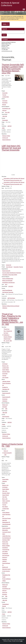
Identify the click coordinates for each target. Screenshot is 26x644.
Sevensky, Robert (6, 372)
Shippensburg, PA (6, 522)
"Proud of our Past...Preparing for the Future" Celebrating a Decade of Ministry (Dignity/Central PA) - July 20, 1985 (8, 335)
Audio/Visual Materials (7, 290)
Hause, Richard (6, 495)
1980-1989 (5, 413)
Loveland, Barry (6, 97)
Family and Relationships (8, 279)
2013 (6, 284)
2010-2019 (11, 286)
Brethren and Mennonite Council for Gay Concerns (6, 569)
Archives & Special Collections (10, 4)
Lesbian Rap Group (6, 536)
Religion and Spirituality (7, 281)
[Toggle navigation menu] (24, 9)
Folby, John (5, 491)
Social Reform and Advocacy (8, 283)
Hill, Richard (5, 364)
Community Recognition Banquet (5, 103)
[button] (19, 78)
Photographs (5, 120)
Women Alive (5, 542)
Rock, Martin (5, 507)
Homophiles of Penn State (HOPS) (10, 275)
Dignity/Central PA (6, 271)
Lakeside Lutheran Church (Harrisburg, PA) (6, 383)
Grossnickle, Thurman (18, 267)
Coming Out (9, 265)
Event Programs (6, 417)
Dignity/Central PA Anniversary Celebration (6, 399)
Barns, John (5, 499)
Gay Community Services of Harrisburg (6, 557)
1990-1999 (5, 116)
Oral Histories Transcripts (8, 292)
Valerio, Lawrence (6, 501)
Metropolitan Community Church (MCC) (6, 532)
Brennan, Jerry (5, 366)
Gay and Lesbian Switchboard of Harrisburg (12, 273)
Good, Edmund (9, 267)
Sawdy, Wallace (6, 370)
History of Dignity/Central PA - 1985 (8, 453)
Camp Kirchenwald (6, 524)
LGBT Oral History (11, 298)
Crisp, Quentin (5, 378)
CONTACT (4, 561)
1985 (6, 409)
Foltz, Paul (5, 497)
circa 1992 (7, 112)
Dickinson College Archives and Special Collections (6, 138)
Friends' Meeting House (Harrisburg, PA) (6, 515)
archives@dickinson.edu (7, 51)
